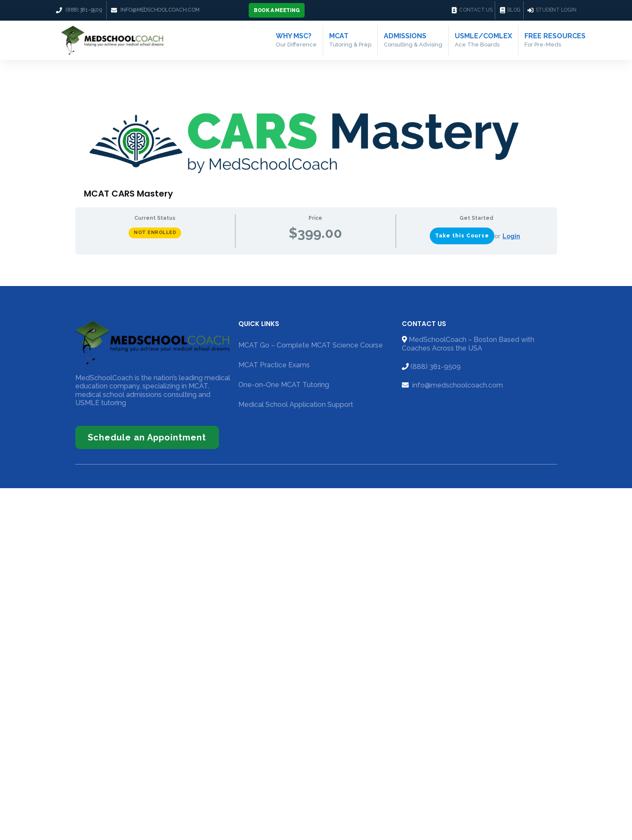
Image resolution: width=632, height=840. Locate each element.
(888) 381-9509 (436, 367)
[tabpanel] (316, 262)
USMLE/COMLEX (483, 40)
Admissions (413, 40)
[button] (277, 10)
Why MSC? (296, 40)
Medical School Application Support (296, 405)
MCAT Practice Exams (274, 365)
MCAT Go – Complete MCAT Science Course (311, 345)
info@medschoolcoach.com (457, 385)
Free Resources (555, 40)
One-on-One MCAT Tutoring (284, 385)
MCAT (350, 40)
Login (511, 236)
